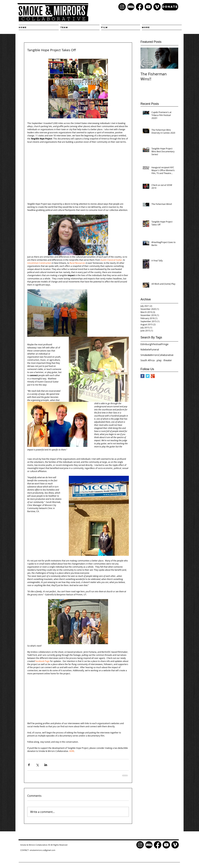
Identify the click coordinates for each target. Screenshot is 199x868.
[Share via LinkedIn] (46, 765)
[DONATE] (170, 7)
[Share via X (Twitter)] (37, 765)
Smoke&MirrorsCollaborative (157, 355)
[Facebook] (140, 7)
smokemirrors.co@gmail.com (42, 850)
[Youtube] (148, 7)
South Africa (148, 360)
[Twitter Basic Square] (148, 376)
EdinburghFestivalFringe (154, 344)
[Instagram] (122, 7)
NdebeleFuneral (150, 349)
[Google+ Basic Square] (153, 376)
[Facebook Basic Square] (142, 376)
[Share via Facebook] (29, 765)
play (159, 360)
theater (168, 360)
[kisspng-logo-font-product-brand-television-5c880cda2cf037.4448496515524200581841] (131, 7)
